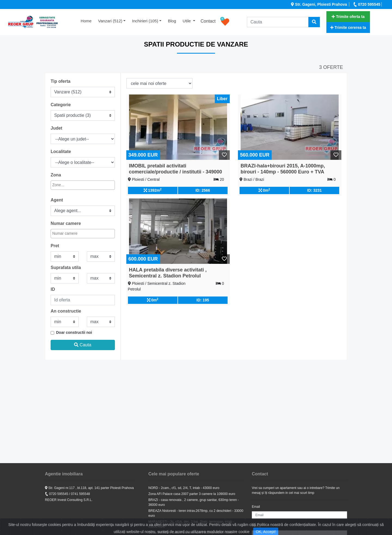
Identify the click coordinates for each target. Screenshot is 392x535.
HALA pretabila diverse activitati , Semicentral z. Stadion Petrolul (168, 273)
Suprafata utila (66, 267)
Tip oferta (61, 81)
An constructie (66, 311)
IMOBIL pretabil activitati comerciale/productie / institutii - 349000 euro (176, 172)
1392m (153, 190)
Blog (172, 21)
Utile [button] (187, 21)
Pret (55, 246)
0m (264, 190)
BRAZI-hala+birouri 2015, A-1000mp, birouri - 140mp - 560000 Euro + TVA (283, 169)
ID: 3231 (314, 190)
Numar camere (66, 223)
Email (256, 507)
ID (53, 289)
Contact (208, 21)
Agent (57, 200)
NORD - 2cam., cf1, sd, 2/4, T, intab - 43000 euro (184, 488)
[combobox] (83, 185)
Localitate (61, 152)
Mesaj (256, 526)
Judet (56, 128)
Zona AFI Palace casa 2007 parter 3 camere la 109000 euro (192, 494)
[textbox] (76, 185)
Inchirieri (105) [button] (145, 21)
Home (88, 20)
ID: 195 (203, 300)
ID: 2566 (203, 190)
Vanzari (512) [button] (110, 21)
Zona (56, 175)
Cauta (83, 345)
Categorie (61, 105)
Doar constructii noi (74, 332)
